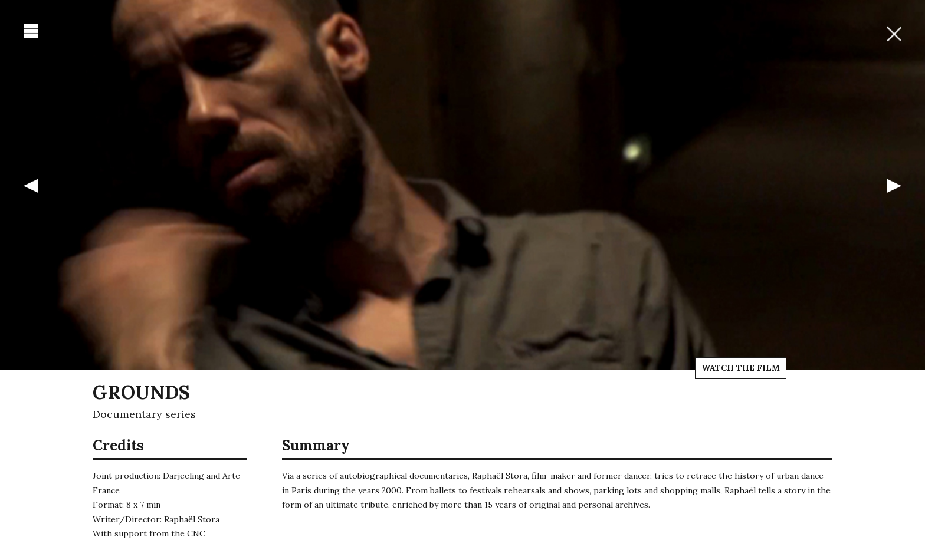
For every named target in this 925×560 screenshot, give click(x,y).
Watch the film (741, 368)
